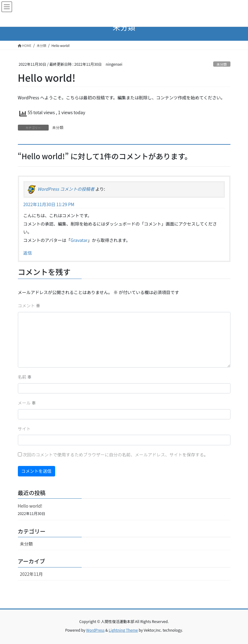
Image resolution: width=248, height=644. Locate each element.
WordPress (96, 630)
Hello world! (30, 506)
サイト (24, 429)
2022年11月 (32, 574)
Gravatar (79, 240)
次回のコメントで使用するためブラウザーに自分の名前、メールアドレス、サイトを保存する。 (116, 455)
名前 (25, 377)
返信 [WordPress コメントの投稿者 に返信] (28, 253)
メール (27, 403)
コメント (29, 305)
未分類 (222, 64)
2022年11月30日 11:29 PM (49, 204)
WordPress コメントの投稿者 (66, 189)
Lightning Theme (123, 630)
